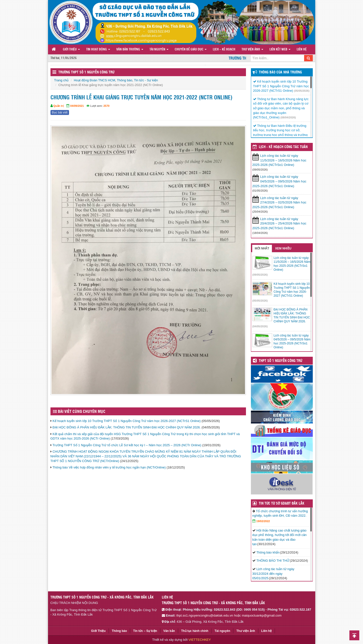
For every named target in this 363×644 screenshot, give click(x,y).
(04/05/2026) (260, 326)
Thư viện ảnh (252, 50)
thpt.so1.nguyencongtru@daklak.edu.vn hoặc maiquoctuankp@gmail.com (229, 615)
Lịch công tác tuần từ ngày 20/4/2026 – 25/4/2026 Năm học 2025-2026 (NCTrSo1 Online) (279, 223)
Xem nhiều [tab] (283, 248)
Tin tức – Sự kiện (145, 631)
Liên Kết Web (280, 50)
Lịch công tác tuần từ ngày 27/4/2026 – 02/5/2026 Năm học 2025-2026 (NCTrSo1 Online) (279, 202)
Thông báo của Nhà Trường (280, 72)
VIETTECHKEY (200, 640)
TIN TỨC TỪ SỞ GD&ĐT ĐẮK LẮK (282, 504)
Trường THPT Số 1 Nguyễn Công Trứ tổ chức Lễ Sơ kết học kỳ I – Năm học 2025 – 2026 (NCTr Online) (127, 445)
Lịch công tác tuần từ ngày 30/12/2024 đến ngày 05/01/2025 (273, 574)
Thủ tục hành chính (195, 631)
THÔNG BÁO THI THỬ (273, 561)
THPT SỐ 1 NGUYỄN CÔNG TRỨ (280, 361)
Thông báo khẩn (268, 552)
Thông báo (124, 80)
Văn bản (169, 631)
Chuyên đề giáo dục (191, 50)
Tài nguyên (159, 50)
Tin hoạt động (98, 50)
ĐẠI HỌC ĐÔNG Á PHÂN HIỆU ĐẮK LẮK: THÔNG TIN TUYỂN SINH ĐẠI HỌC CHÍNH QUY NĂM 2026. (127, 427)
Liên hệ (302, 50)
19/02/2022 (263, 521)
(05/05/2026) (302, 91)
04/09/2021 (77, 106)
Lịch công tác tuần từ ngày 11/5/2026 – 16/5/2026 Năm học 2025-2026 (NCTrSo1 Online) (279, 160)
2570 (106, 106)
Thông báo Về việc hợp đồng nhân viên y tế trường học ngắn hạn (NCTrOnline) (109, 467)
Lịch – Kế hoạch (224, 50)
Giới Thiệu (71, 50)
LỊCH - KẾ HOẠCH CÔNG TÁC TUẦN (283, 147)
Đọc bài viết (60, 112)
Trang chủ (61, 80)
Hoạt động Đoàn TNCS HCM (94, 80)
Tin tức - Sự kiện (146, 80)
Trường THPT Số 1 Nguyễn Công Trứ (86, 72)
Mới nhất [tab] (262, 248)
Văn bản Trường (130, 50)
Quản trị (59, 106)
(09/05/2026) (260, 275)
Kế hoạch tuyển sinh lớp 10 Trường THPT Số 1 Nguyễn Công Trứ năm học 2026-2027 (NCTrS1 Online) (127, 421)
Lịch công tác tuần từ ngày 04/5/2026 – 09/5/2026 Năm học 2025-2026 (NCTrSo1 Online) (279, 181)
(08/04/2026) (288, 117)
